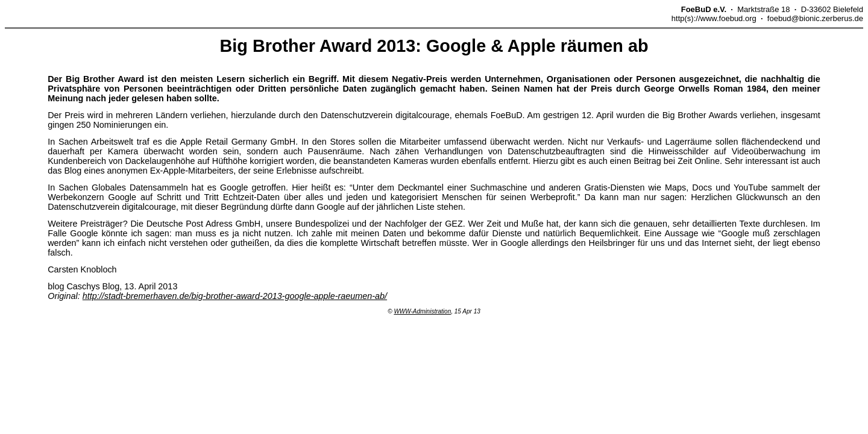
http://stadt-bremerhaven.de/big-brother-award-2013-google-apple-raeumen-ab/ (235, 296)
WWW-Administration (422, 311)
